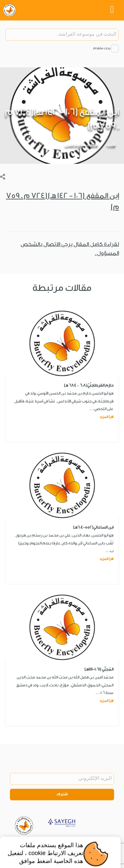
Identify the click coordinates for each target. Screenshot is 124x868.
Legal (85, 843)
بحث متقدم (102, 48)
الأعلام (93, 145)
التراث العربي (73, 145)
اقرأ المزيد (106, 417)
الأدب (111, 145)
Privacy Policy (63, 843)
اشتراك (62, 794)
